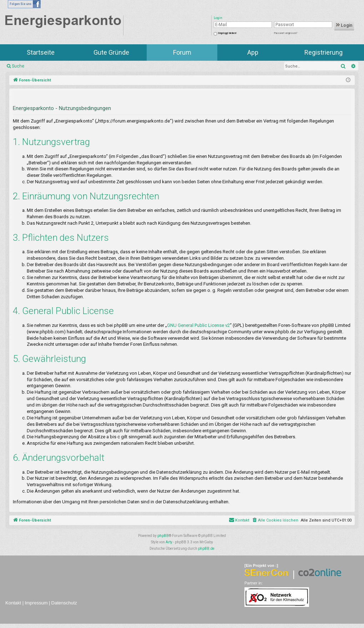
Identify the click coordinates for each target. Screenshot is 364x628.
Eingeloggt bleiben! (227, 33)
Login (344, 25)
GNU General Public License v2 (198, 325)
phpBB (163, 536)
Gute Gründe (111, 52)
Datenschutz (64, 603)
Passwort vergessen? (286, 33)
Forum (182, 52)
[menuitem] (275, 520)
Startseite (41, 52)
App (253, 52)
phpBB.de (206, 549)
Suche (18, 66)
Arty (169, 542)
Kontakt (13, 603)
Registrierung (323, 52)
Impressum (36, 603)
